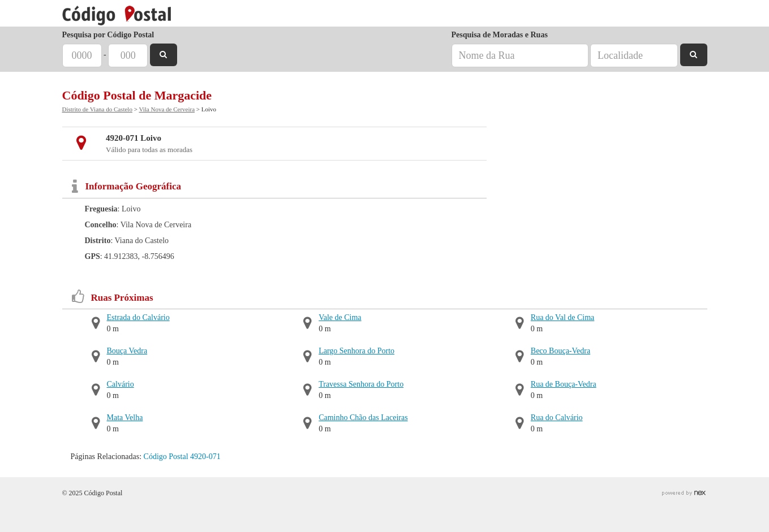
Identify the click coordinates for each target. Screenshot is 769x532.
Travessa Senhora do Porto (361, 384)
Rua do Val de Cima (563, 317)
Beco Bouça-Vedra (560, 351)
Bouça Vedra (127, 351)
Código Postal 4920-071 (182, 457)
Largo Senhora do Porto (356, 351)
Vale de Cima (340, 317)
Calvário (121, 384)
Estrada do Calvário (138, 317)
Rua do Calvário (557, 418)
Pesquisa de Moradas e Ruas (500, 35)
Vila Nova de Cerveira (167, 109)
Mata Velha (125, 418)
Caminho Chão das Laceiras (363, 418)
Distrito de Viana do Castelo (97, 109)
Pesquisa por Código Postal (108, 35)
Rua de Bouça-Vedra (564, 384)
